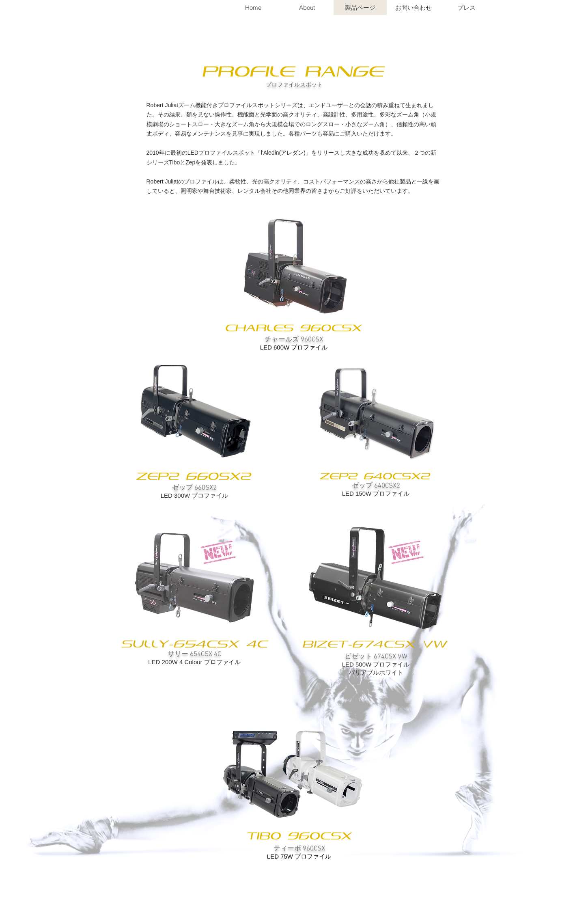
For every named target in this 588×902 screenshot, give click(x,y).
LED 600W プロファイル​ (294, 347)
